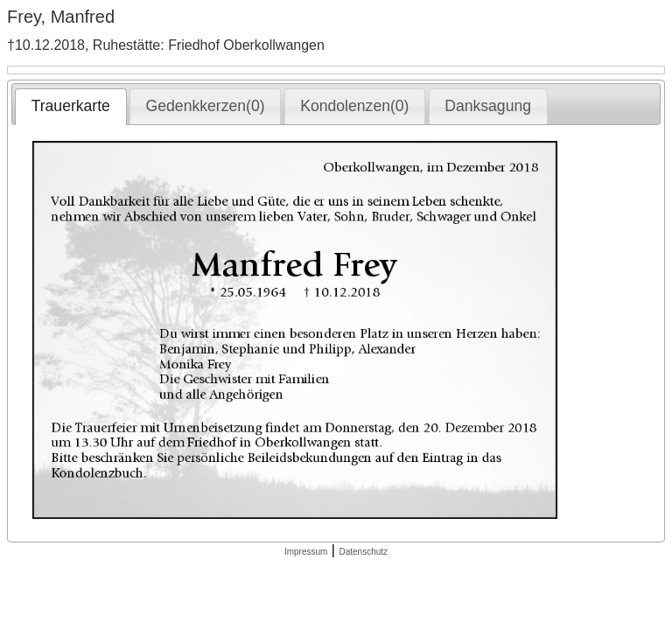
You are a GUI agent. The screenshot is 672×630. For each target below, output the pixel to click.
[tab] (70, 107)
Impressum (306, 552)
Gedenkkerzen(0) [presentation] (206, 106)
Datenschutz (363, 552)
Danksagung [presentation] (488, 106)
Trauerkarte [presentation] (71, 106)
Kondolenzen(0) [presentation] (354, 106)
